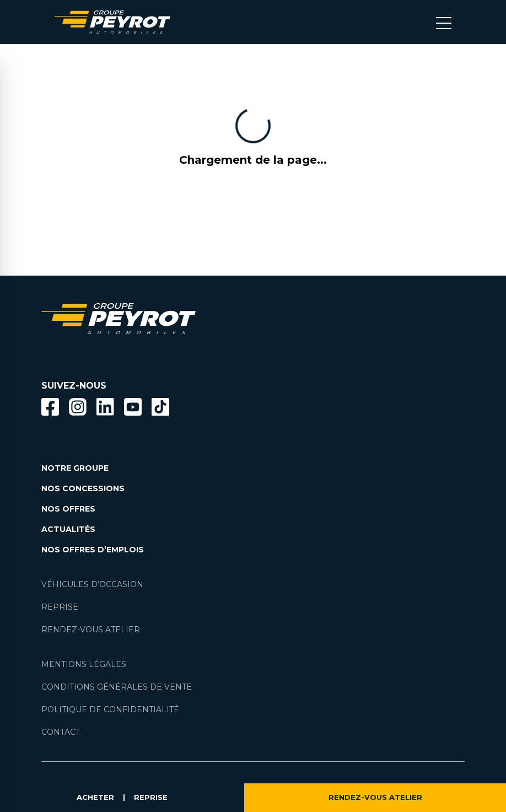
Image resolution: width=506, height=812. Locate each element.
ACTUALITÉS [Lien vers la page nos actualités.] (68, 529)
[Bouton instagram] (78, 407)
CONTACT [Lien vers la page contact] (61, 732)
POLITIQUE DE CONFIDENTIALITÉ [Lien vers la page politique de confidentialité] (110, 709)
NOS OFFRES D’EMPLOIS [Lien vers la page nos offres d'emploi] (93, 550)
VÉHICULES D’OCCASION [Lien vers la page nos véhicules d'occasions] (92, 584)
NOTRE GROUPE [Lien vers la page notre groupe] (75, 468)
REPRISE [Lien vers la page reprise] (60, 607)
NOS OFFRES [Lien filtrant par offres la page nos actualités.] (68, 509)
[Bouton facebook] (50, 407)
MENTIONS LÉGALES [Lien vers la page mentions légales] (84, 664)
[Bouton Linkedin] (105, 407)
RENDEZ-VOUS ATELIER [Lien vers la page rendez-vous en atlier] (91, 630)
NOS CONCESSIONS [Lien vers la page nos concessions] (83, 488)
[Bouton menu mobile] (444, 22)
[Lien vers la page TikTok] (160, 409)
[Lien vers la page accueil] (112, 22)
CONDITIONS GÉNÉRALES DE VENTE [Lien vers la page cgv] (117, 687)
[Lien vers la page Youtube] (133, 409)
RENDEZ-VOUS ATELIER (375, 798)
